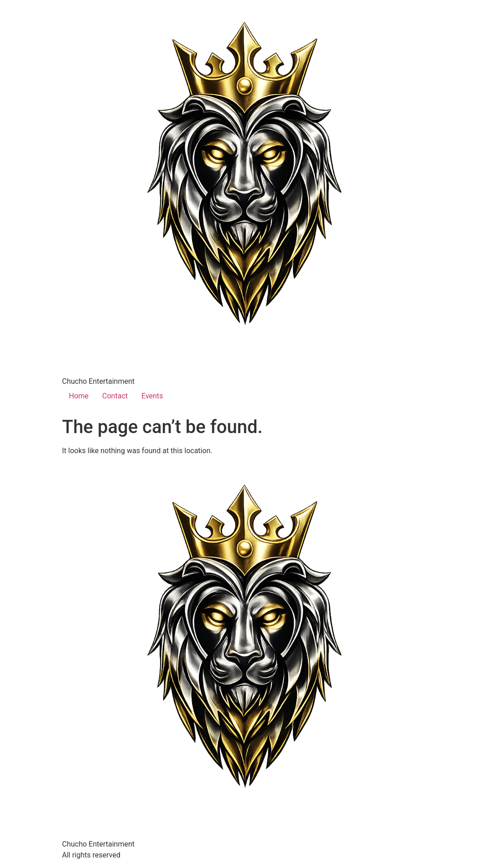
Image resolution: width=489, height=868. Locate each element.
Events (152, 396)
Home (79, 396)
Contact (115, 396)
